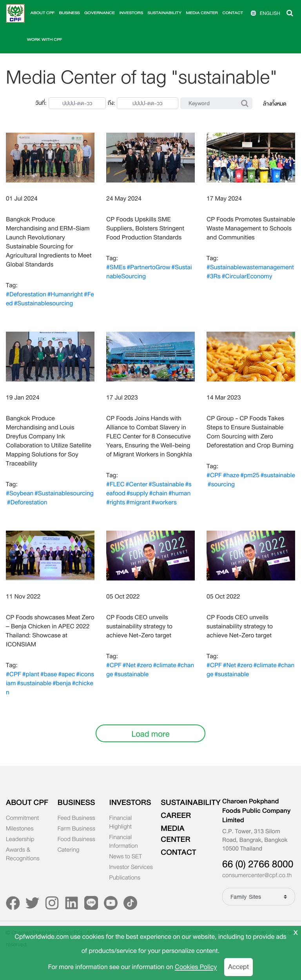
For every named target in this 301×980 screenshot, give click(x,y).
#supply (137, 493)
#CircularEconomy (247, 276)
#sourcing (221, 484)
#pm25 (250, 475)
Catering (69, 850)
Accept (238, 967)
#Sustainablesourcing (43, 303)
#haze (231, 475)
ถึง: (111, 103)
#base (49, 674)
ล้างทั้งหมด (275, 104)
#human (180, 493)
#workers (164, 502)
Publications (125, 878)
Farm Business (76, 829)
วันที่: (41, 103)
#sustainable (278, 475)
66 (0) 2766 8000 (258, 864)
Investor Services (131, 867)
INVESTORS (131, 13)
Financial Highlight (121, 823)
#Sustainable (166, 484)
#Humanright (65, 294)
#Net (129, 665)
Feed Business (76, 818)
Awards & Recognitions (23, 854)
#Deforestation (26, 294)
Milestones (20, 829)
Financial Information (124, 842)
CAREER (176, 816)
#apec (66, 674)
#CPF (214, 475)
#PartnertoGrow (148, 267)
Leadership (20, 839)
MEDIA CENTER (202, 13)
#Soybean (20, 493)
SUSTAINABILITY (165, 13)
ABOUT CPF (42, 13)
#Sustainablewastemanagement (250, 267)
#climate (164, 665)
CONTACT (233, 13)
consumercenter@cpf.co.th (257, 876)
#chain (158, 493)
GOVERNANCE (100, 13)
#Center (137, 484)
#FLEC (115, 484)
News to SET (126, 857)
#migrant (138, 502)
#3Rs (214, 276)
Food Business (76, 839)
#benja (62, 683)
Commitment (22, 818)
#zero (144, 665)
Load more (150, 734)
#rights (116, 502)
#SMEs (116, 267)
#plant (31, 674)
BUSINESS (70, 13)
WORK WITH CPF (45, 40)
